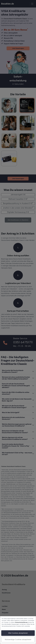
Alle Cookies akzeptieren (18, 633)
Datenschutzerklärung (21, 622)
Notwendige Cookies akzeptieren (18, 639)
